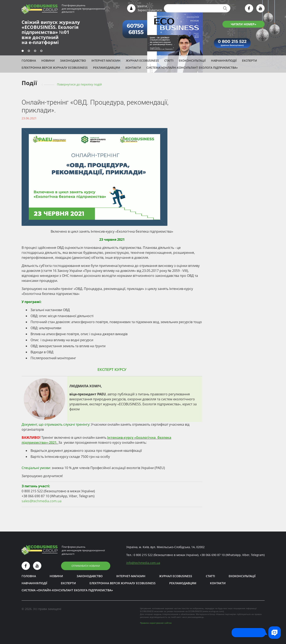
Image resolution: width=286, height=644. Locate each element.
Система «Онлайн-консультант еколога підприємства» (192, 68)
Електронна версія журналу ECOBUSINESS (55, 68)
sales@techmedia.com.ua (42, 501)
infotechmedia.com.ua (143, 563)
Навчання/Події (224, 60)
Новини (48, 60)
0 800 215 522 (143, 555)
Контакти (133, 68)
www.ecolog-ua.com (213, 611)
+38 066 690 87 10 (212, 555)
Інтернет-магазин (106, 60)
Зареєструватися (150, 10)
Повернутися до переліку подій (79, 84)
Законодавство (73, 60)
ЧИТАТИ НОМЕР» (244, 24)
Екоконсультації (192, 60)
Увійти (142, 6)
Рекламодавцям (107, 68)
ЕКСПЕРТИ (249, 60)
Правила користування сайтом (156, 623)
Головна (29, 60)
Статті (169, 60)
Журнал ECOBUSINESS (142, 60)
